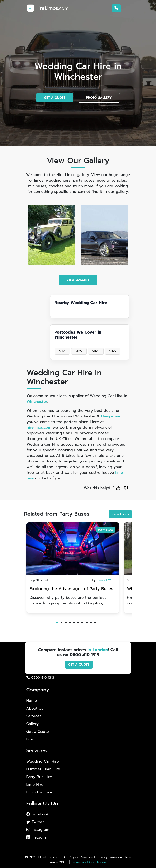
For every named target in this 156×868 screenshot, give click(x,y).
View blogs (120, 514)
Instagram (38, 830)
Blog (30, 739)
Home (32, 701)
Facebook (38, 814)
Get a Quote (38, 732)
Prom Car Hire (39, 792)
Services (34, 716)
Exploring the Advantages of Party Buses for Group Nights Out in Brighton (71, 589)
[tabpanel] (73, 568)
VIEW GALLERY (78, 280)
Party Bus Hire (39, 777)
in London (98, 650)
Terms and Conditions (89, 862)
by (104, 580)
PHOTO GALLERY (99, 98)
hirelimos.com (39, 427)
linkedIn (36, 837)
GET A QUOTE (55, 98)
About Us (35, 708)
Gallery (33, 724)
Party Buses (106, 529)
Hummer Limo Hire (43, 769)
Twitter (35, 822)
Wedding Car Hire (43, 761)
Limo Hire (35, 785)
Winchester (37, 402)
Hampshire (111, 416)
